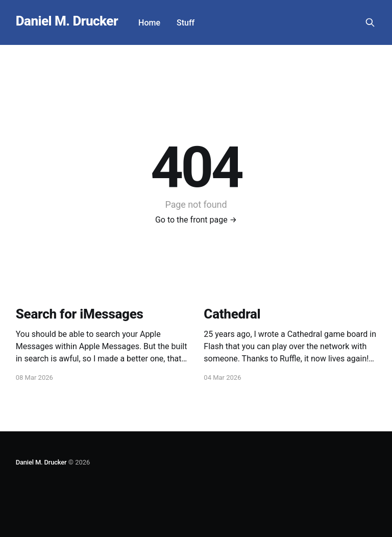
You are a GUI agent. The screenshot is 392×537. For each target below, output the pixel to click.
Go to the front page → (196, 220)
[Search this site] (370, 22)
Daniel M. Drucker (67, 21)
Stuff (186, 23)
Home (149, 23)
